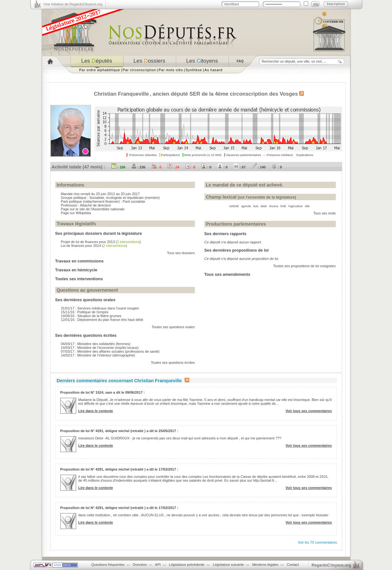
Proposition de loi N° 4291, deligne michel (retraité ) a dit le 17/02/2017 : (119, 469)
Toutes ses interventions (79, 279)
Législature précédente (187, 565)
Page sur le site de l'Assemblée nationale (93, 209)
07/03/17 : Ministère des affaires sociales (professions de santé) (110, 351)
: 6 (156, 167)
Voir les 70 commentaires (317, 542)
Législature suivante (229, 565)
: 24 (173, 167)
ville (307, 206)
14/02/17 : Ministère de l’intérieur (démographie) (98, 355)
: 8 (190, 167)
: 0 (206, 167)
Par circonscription (139, 70)
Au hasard (213, 70)
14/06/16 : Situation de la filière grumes (91, 316)
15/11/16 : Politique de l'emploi (85, 312)
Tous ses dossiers (181, 253)
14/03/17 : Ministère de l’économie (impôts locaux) (100, 348)
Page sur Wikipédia (76, 213)
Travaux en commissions (80, 261)
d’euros (274, 206)
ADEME (234, 206)
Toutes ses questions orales (173, 327)
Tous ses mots (324, 213)
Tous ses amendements (227, 274)
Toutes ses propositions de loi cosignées (305, 266)
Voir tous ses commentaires (309, 411)
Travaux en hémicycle (76, 270)
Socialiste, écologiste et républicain (116, 198)
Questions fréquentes (108, 565)
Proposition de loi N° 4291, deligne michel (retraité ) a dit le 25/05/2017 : (119, 431)
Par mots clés (171, 70)
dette (264, 206)
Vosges (289, 94)
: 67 (240, 167)
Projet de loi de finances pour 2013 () (101, 242)
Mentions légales (266, 565)
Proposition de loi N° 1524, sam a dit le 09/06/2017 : (103, 392)
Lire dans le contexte (96, 411)
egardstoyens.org (331, 565)
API (158, 565)
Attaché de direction (95, 205)
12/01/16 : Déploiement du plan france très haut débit (102, 320)
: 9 (277, 167)
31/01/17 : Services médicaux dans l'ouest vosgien (100, 308)
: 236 (138, 167)
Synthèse (194, 70)
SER (195, 94)
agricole (246, 206)
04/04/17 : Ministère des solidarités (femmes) (96, 344)
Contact (293, 565)
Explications (305, 155)
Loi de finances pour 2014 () (94, 246)
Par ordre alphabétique (100, 70)
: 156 (118, 167)
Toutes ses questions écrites (173, 363)
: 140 (259, 167)
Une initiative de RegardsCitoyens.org (73, 4)
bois (256, 206)
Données (140, 565)
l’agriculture (295, 206)
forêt (283, 206)
